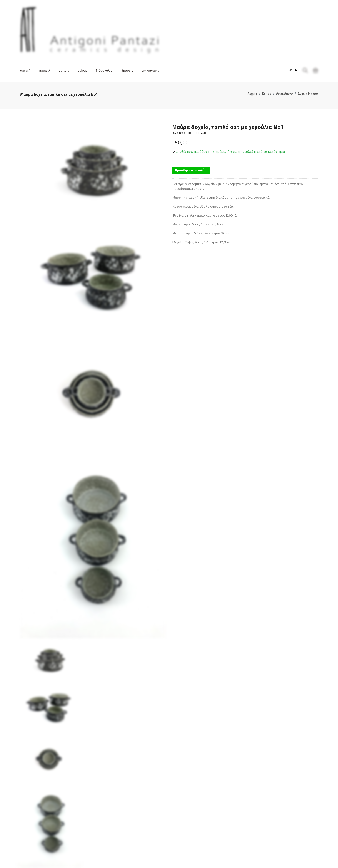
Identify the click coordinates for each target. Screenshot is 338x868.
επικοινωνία (151, 71)
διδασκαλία (104, 71)
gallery (64, 71)
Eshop (267, 94)
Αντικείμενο (285, 94)
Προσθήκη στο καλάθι (191, 170)
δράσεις (127, 71)
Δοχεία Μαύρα (308, 94)
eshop (82, 71)
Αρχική (252, 94)
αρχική (25, 71)
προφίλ (45, 71)
